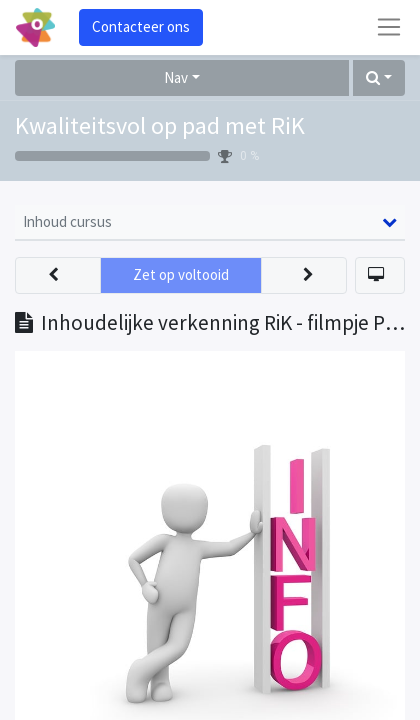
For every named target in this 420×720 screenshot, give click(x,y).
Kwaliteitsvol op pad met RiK (160, 125)
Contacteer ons (141, 26)
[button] (379, 78)
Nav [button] (176, 77)
